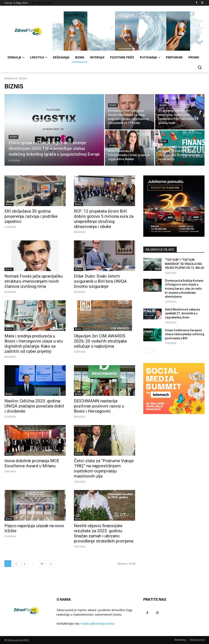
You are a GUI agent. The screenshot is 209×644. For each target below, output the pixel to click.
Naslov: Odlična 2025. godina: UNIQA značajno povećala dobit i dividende (34, 406)
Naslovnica (11, 78)
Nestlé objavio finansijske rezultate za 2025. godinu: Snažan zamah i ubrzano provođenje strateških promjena (104, 533)
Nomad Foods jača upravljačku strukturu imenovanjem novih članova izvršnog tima (34, 281)
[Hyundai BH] (174, 206)
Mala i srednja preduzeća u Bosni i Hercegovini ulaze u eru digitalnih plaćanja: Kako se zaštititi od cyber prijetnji (34, 344)
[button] (200, 67)
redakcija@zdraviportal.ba (98, 623)
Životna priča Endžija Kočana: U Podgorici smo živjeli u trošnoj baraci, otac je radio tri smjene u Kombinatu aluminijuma (184, 289)
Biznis (13, 137)
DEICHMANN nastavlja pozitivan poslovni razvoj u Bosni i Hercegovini (99, 406)
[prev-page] (146, 350)
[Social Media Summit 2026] (174, 388)
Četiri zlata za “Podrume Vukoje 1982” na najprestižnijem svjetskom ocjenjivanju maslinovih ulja (104, 468)
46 (42, 564)
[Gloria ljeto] (128, 31)
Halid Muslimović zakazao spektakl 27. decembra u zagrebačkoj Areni (183, 313)
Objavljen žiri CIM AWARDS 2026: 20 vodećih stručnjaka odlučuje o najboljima (100, 341)
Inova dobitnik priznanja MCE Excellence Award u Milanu (32, 463)
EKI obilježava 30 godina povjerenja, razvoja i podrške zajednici (31, 216)
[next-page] (51, 564)
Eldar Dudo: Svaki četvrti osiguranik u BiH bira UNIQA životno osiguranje (100, 281)
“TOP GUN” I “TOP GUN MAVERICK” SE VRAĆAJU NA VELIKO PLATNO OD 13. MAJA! (185, 264)
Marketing (180, 640)
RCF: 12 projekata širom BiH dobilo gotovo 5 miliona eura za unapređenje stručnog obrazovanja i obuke (104, 219)
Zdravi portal (197, 640)
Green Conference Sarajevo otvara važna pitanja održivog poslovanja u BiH (185, 334)
